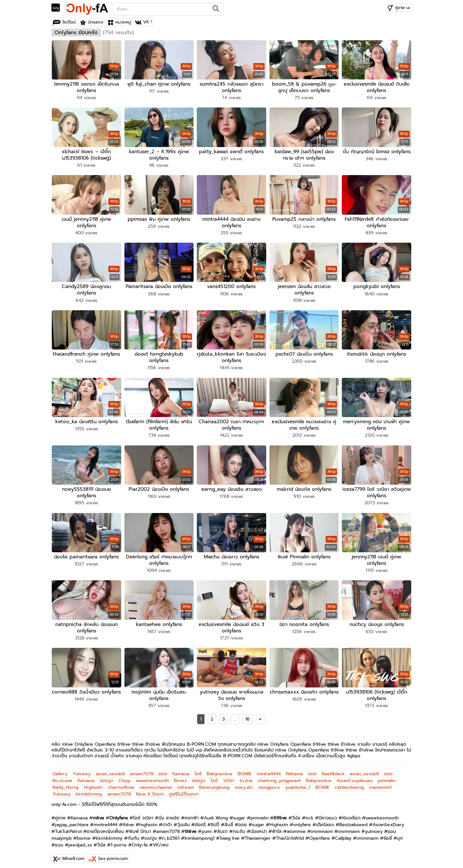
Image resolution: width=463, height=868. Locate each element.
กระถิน (239, 828)
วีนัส (296, 814)
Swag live (230, 835)
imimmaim (322, 828)
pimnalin (387, 777)
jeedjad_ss (80, 841)
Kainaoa (181, 770)
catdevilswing (349, 784)
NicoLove (62, 777)
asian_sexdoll (110, 770)
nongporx (269, 784)
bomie (84, 835)
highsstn (148, 821)
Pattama (294, 770)
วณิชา (229, 777)
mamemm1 (380, 784)
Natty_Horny (66, 784)
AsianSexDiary (388, 821)
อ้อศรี (200, 821)
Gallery (60, 770)
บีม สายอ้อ (169, 814)
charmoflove (121, 784)
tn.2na (246, 777)
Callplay (343, 835)
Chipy (124, 777)
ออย (163, 770)
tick (309, 814)
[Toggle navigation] (58, 8)
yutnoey (374, 828)
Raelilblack (333, 770)
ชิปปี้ (215, 821)
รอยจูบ (106, 777)
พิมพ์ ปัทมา (140, 828)
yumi (207, 828)
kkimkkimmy (89, 791)
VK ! (147, 22)
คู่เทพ (60, 814)
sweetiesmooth (152, 777)
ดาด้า (167, 821)
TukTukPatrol (68, 828)
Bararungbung (214, 784)
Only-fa (140, 841)
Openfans (319, 835)
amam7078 (142, 770)
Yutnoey (82, 770)
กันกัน (133, 835)
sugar (239, 814)
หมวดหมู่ (123, 22)
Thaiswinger (258, 835)
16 (248, 716)
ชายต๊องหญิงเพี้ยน (105, 828)
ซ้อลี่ (388, 835)
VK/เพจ (161, 841)
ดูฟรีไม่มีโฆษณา (184, 791)
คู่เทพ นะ (403, 8)
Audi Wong (216, 814)
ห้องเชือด (351, 814)
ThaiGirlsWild (290, 835)
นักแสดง (95, 22)
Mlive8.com (73, 855)
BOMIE (245, 770)
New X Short (150, 791)
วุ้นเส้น (183, 821)
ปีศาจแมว (328, 814)
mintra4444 (269, 770)
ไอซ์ (198, 770)
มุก (400, 835)
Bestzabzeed (353, 821)
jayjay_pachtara (72, 821)
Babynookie (220, 770)
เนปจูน (151, 835)
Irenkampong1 (200, 835)
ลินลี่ (229, 821)
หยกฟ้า (192, 814)
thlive (128, 821)
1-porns (119, 841)
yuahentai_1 (298, 784)
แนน (59, 841)
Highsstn (93, 784)
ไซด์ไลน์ (69, 22)
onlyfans (302, 821)
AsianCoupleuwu (355, 777)
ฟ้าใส (277, 828)
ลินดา (222, 828)
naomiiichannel (156, 784)
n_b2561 (171, 835)
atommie (296, 828)
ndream (186, 784)
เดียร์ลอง (325, 821)
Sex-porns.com (113, 855)
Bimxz (180, 777)
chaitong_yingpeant (279, 777)
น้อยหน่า (259, 828)
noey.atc (244, 784)
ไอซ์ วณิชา (143, 814)
